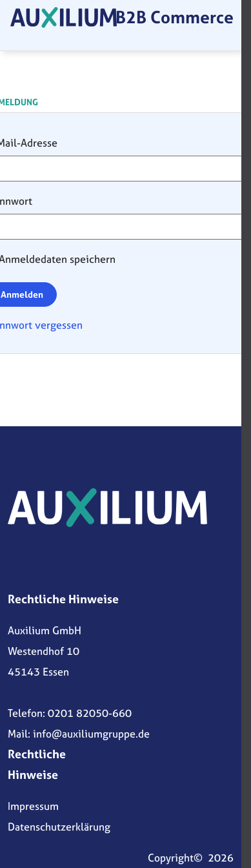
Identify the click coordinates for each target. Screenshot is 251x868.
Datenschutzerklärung (59, 827)
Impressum (33, 806)
